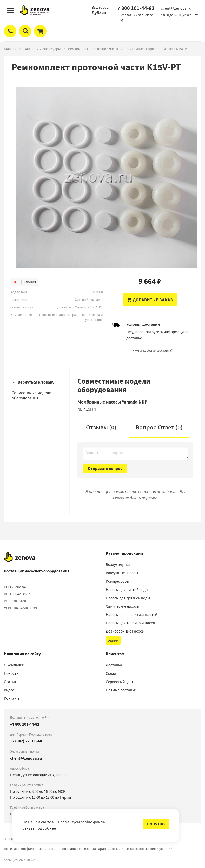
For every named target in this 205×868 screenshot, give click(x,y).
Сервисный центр (121, 682)
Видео (9, 690)
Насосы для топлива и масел (130, 623)
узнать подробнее (39, 828)
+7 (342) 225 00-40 (26, 741)
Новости (11, 673)
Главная (10, 49)
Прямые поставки (121, 690)
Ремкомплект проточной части (93, 49)
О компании (14, 665)
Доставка (114, 665)
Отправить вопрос (105, 468)
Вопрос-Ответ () (159, 427)
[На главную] (20, 557)
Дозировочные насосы (125, 631)
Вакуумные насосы (122, 573)
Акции (113, 641)
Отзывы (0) (101, 427)
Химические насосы (123, 606)
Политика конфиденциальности (30, 849)
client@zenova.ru (26, 758)
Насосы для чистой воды (127, 590)
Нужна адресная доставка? (153, 350)
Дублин (99, 13)
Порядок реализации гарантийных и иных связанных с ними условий (117, 849)
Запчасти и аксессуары (42, 49)
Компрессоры (117, 581)
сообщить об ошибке (19, 860)
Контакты (12, 698)
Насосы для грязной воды (128, 598)
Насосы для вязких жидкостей (131, 615)
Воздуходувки (118, 565)
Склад (111, 673)
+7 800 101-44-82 (135, 8)
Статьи (10, 682)
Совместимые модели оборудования (32, 395)
